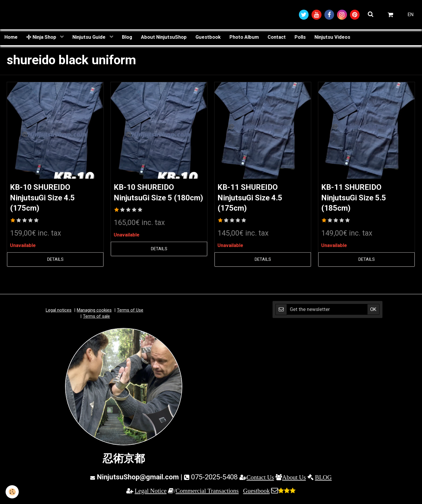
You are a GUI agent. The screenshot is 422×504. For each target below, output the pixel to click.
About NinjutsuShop (164, 37)
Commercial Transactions (207, 492)
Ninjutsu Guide (90, 37)
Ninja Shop (42, 37)
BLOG (323, 479)
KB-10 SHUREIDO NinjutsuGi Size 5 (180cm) (147, 198)
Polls (300, 37)
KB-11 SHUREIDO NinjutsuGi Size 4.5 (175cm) (254, 198)
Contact (277, 37)
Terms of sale (96, 318)
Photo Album (244, 37)
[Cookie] (12, 492)
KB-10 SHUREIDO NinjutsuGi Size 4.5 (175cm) (46, 198)
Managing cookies (94, 312)
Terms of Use (130, 312)
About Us (294, 479)
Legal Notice (151, 492)
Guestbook (208, 37)
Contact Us (260, 479)
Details (55, 261)
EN (411, 15)
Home (11, 37)
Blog (127, 37)
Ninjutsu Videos (332, 37)
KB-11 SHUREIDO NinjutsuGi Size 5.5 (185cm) (358, 198)
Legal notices (59, 312)
